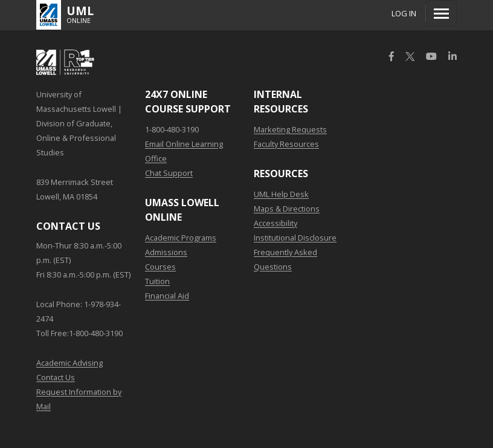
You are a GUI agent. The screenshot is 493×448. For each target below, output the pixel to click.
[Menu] (441, 13)
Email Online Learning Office (184, 151)
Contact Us (56, 377)
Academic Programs (181, 238)
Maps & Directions (287, 209)
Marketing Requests (290, 129)
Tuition (157, 281)
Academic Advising (69, 363)
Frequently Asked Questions (285, 259)
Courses (160, 267)
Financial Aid (167, 296)
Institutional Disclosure (295, 238)
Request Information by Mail (79, 399)
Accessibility (275, 223)
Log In (404, 13)
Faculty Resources (286, 144)
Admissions (166, 252)
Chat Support (169, 173)
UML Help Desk (281, 194)
